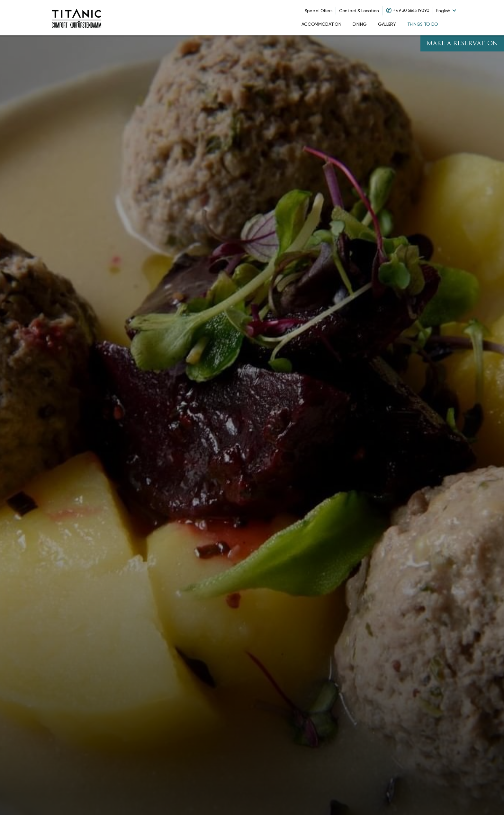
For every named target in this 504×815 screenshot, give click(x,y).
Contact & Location (359, 11)
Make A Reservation (462, 44)
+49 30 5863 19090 (411, 10)
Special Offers (319, 11)
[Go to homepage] (76, 18)
